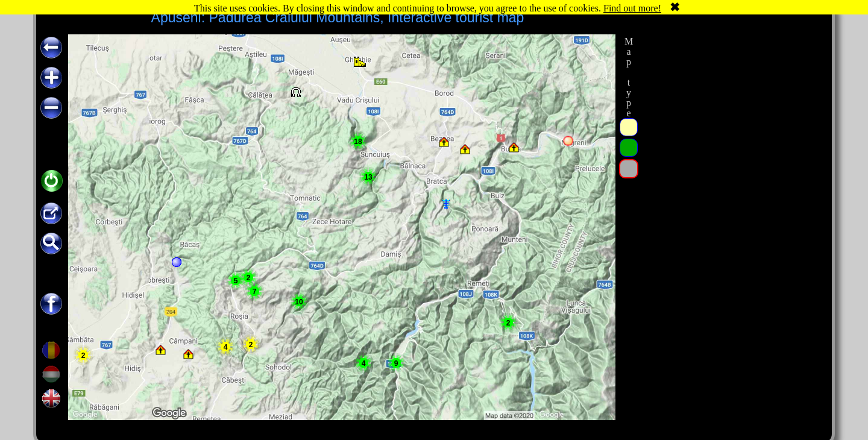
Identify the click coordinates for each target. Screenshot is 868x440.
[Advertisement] (731, 215)
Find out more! (632, 8)
